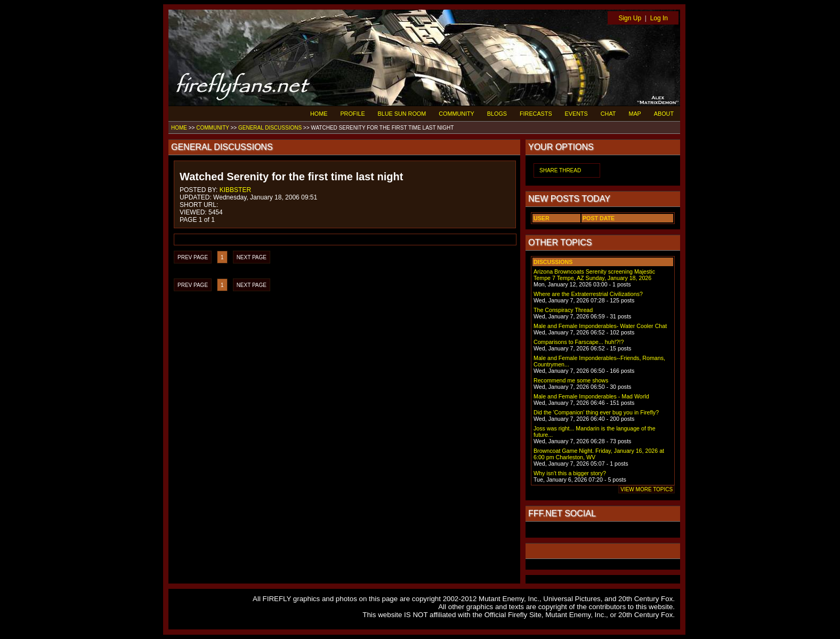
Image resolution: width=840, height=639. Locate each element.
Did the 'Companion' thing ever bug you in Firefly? (596, 412)
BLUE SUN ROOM (402, 114)
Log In (659, 18)
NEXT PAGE (252, 257)
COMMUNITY (457, 114)
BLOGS (497, 114)
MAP (635, 114)
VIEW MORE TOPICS (647, 489)
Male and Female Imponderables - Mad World (591, 396)
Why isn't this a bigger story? (570, 473)
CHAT (608, 114)
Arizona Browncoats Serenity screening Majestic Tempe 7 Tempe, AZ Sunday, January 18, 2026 (594, 275)
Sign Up (630, 18)
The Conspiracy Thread (563, 310)
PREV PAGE (193, 257)
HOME (319, 114)
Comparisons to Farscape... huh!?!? (579, 342)
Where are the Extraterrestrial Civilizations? (588, 294)
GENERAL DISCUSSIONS (270, 128)
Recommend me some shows (571, 380)
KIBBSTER (235, 190)
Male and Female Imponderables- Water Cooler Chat (600, 326)
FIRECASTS (536, 114)
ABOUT (664, 114)
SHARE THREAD (560, 170)
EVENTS (576, 114)
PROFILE (352, 114)
